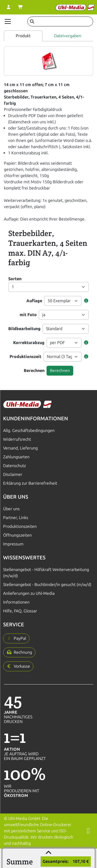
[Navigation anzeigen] (8, 21)
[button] (86, 301)
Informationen (16, 602)
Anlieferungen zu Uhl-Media (29, 593)
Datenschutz (14, 466)
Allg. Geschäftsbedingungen (29, 431)
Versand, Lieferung (20, 448)
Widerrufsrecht (17, 439)
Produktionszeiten (20, 526)
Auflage (34, 301)
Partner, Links (16, 518)
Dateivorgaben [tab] (68, 36)
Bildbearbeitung (24, 329)
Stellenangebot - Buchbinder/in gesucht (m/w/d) (47, 585)
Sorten (15, 279)
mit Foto (28, 315)
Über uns (11, 509)
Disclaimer (13, 474)
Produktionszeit (25, 357)
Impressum (13, 544)
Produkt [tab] (23, 36)
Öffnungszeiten (17, 535)
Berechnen (34, 371)
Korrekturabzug (29, 343)
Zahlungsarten (16, 457)
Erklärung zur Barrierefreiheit (30, 483)
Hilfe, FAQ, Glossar (20, 611)
